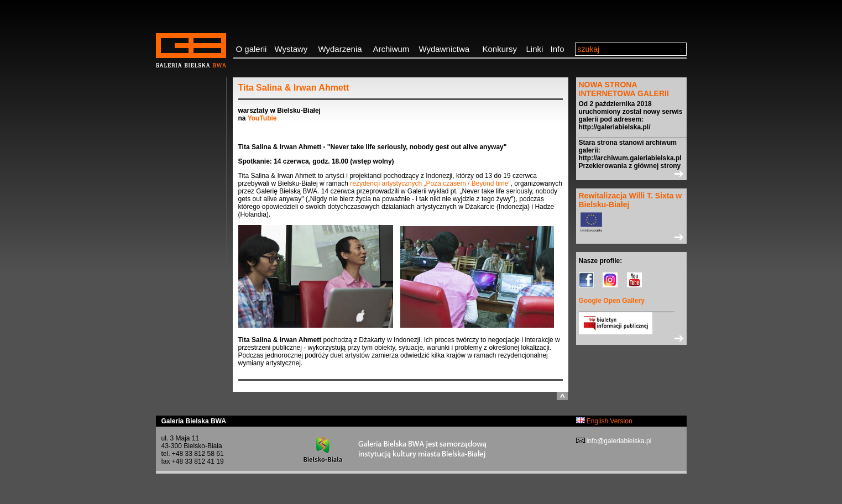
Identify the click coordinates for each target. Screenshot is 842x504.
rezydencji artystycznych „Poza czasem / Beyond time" (430, 183)
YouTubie (262, 118)
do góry (562, 396)
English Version (604, 421)
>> (631, 174)
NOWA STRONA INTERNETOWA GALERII (624, 89)
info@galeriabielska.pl (618, 441)
